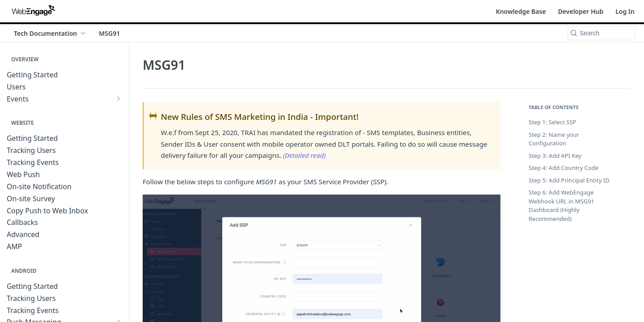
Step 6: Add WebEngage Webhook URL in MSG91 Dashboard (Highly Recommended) (561, 205)
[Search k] (602, 33)
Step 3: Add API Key (555, 156)
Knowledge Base (521, 11)
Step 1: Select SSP (552, 122)
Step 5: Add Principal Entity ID (569, 180)
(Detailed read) (305, 155)
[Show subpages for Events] (119, 98)
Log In (625, 11)
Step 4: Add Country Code (563, 168)
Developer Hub (581, 11)
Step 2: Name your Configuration (554, 139)
